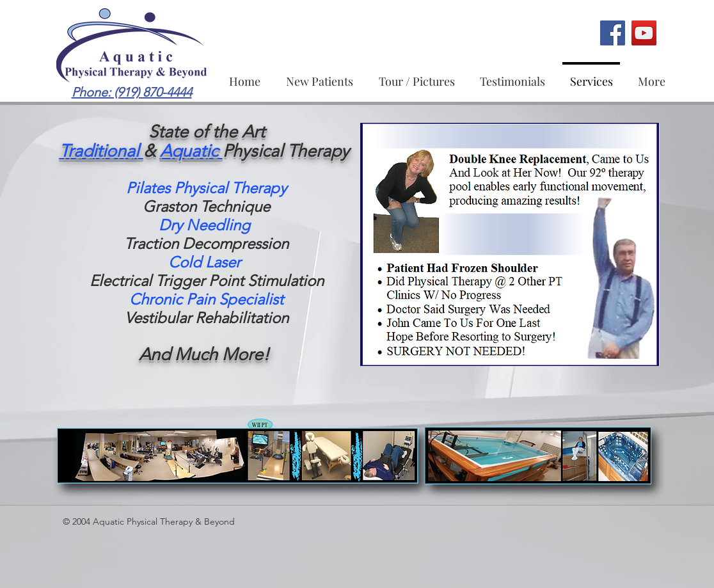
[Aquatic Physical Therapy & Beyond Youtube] (644, 33)
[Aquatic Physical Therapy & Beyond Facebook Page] (613, 33)
